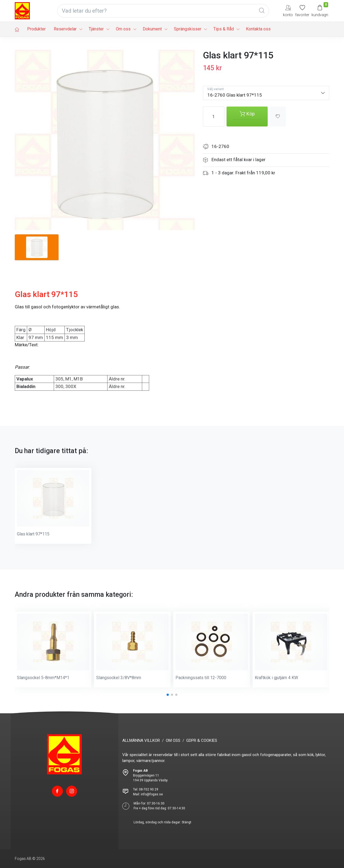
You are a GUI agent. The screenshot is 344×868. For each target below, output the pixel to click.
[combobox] (266, 93)
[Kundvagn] (320, 11)
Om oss (123, 29)
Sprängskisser (188, 29)
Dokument (152, 29)
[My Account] (288, 11)
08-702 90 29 (149, 789)
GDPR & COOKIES (202, 740)
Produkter (36, 29)
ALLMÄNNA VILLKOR (141, 740)
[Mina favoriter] (302, 11)
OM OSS (173, 740)
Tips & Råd (224, 29)
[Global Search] (262, 11)
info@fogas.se (152, 794)
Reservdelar (65, 29)
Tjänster (96, 29)
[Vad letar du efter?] (163, 11)
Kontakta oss (258, 29)
